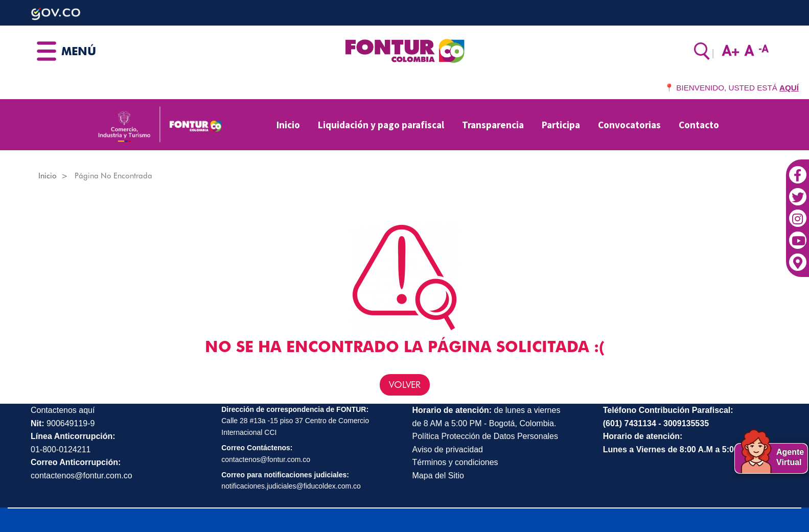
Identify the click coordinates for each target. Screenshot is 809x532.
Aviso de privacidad (448, 449)
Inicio (288, 125)
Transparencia (493, 125)
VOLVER (405, 385)
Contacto (699, 125)
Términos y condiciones (455, 462)
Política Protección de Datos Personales (485, 436)
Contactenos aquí (63, 410)
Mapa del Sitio (438, 476)
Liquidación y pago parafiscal (381, 125)
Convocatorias (629, 125)
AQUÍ (789, 88)
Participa (561, 125)
